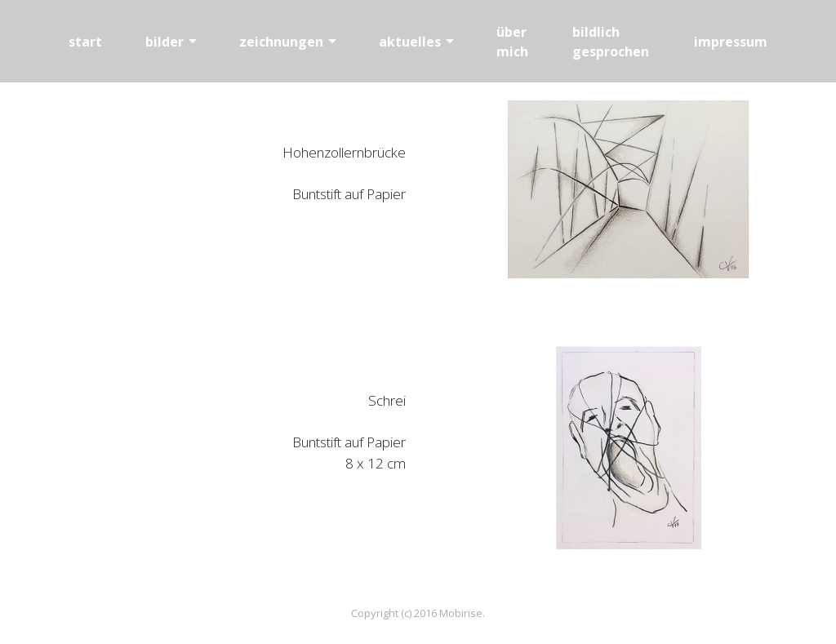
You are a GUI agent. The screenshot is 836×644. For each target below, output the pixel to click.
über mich (512, 42)
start (85, 42)
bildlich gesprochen (611, 42)
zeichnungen (281, 42)
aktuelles (410, 42)
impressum (731, 42)
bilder (165, 42)
